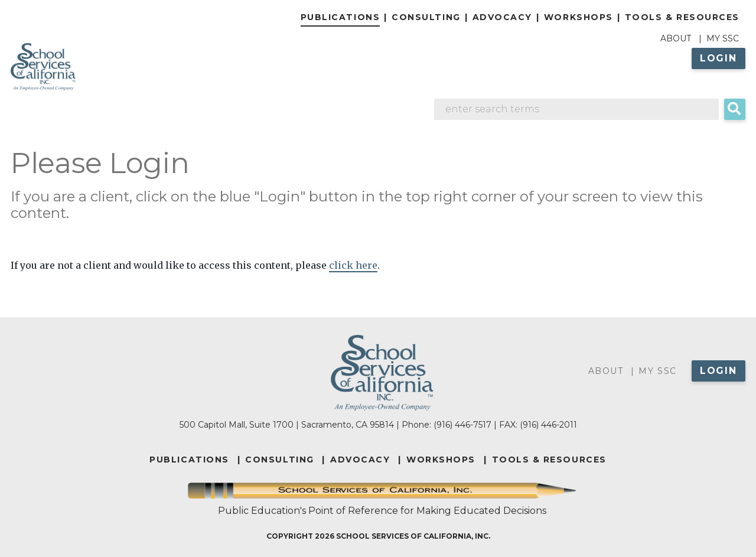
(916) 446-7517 (462, 425)
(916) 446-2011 (548, 425)
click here (353, 265)
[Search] (576, 109)
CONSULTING (279, 460)
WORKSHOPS (441, 460)
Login (718, 58)
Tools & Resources (682, 17)
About (676, 38)
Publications (340, 17)
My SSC (723, 38)
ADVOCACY (360, 460)
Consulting (426, 17)
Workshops (579, 17)
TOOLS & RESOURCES (549, 460)
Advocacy (502, 17)
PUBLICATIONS (189, 460)
